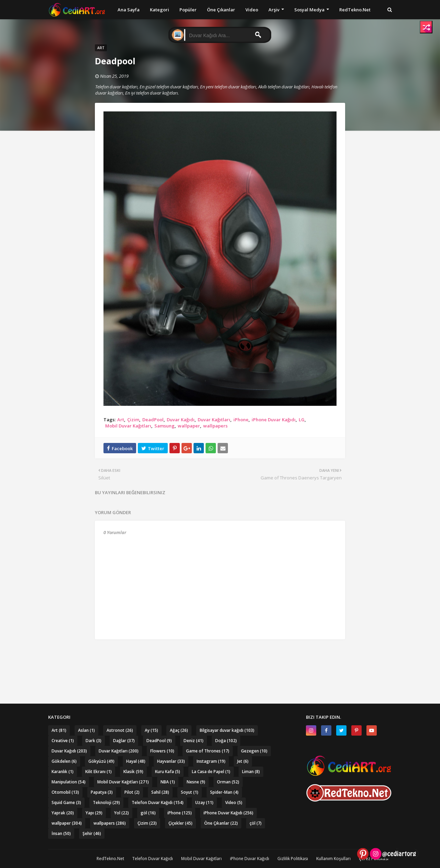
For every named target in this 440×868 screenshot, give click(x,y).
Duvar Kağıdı (181, 420)
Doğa (226, 741)
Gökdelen (64, 761)
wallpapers (215, 426)
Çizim (133, 420)
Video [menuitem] (252, 10)
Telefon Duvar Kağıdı (158, 802)
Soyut (190, 792)
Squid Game (66, 802)
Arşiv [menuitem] (274, 10)
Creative (63, 741)
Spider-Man (224, 792)
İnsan (61, 833)
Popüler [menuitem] (188, 10)
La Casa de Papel (211, 772)
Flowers (162, 751)
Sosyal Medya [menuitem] (309, 10)
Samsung (164, 426)
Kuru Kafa (168, 772)
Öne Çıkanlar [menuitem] (221, 10)
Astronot (120, 730)
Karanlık (63, 772)
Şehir (92, 833)
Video (234, 802)
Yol (122, 813)
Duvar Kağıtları (214, 420)
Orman (228, 782)
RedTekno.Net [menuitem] (355, 10)
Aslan (86, 730)
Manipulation (69, 782)
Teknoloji (106, 802)
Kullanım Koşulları (333, 859)
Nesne (196, 782)
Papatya (102, 792)
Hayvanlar (171, 761)
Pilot (132, 792)
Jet (243, 761)
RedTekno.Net (110, 859)
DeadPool (153, 420)
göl (148, 813)
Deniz (194, 741)
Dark (93, 741)
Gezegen (254, 751)
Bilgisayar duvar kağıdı (227, 730)
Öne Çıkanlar (221, 823)
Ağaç (179, 730)
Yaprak (63, 813)
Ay (151, 730)
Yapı (94, 813)
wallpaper (189, 426)
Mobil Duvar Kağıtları (128, 426)
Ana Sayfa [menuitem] (129, 10)
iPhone (241, 420)
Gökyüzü (101, 761)
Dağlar (124, 741)
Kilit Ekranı (98, 772)
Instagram (211, 761)
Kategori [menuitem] (159, 10)
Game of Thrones (208, 751)
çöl (256, 823)
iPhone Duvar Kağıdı (274, 420)
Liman (251, 772)
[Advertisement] (220, 658)
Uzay (204, 802)
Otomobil (65, 792)
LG (302, 420)
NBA (168, 782)
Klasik (133, 772)
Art (121, 420)
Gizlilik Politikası (293, 859)
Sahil (160, 792)
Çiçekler (180, 823)
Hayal (136, 761)
